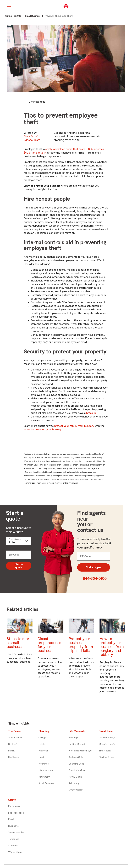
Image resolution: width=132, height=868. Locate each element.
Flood (11, 819)
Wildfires (13, 846)
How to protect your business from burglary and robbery (112, 647)
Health (42, 757)
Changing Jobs (76, 764)
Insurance (44, 764)
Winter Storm (15, 852)
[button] (126, 6)
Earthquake (14, 806)
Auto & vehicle (16, 738)
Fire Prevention (16, 813)
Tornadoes (14, 839)
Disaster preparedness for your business (49, 645)
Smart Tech (105, 751)
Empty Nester (76, 790)
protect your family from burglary (74, 426)
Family (12, 751)
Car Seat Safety (107, 738)
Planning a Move (77, 770)
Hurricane (13, 826)
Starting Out (75, 738)
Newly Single (75, 777)
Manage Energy (107, 744)
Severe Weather (16, 833)
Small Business (46, 783)
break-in (91, 413)
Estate (42, 744)
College (42, 738)
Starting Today (106, 757)
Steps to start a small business (19, 643)
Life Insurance (46, 770)
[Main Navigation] (9, 5)
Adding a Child (76, 757)
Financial (43, 751)
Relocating (74, 783)
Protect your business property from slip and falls (81, 645)
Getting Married (77, 744)
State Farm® (32, 138)
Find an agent (94, 567)
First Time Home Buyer (80, 751)
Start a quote (19, 566)
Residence (14, 757)
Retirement (44, 777)
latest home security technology (43, 430)
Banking (12, 744)
